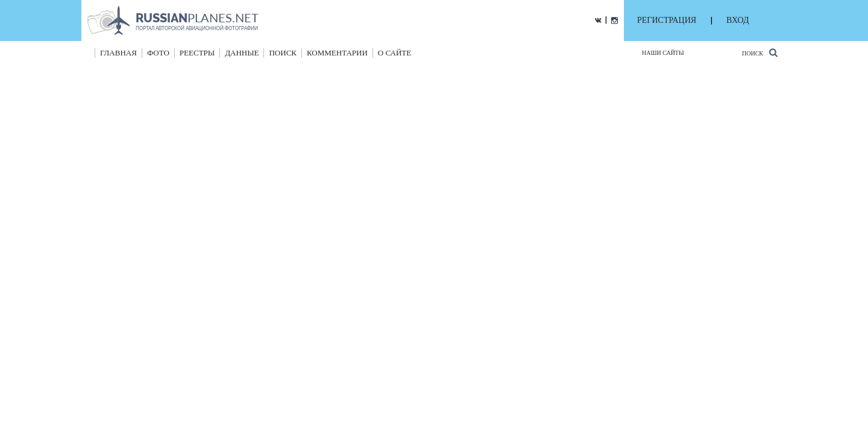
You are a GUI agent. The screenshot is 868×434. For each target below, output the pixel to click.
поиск (283, 53)
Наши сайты (663, 53)
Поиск (760, 53)
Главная (118, 53)
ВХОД (737, 20)
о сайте (395, 53)
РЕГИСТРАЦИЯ (667, 20)
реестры (197, 53)
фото (158, 53)
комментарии (337, 53)
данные (242, 53)
